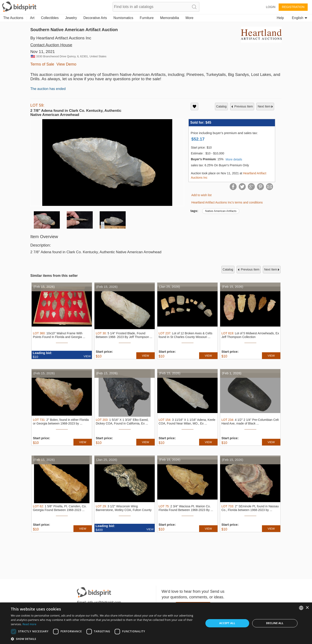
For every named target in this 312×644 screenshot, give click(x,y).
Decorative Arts (95, 18)
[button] (105, 639)
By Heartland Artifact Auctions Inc (61, 38)
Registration (293, 7)
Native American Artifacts (221, 211)
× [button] (307, 608)
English (300, 18)
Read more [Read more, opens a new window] (29, 624)
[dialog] (156, 623)
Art (32, 18)
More (189, 18)
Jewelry (71, 18)
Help (280, 18)
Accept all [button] (227, 623)
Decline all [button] (275, 623)
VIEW (87, 356)
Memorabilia (170, 18)
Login (271, 7)
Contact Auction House (51, 45)
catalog (221, 106)
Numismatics (123, 18)
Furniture (147, 18)
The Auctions (13, 18)
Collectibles (50, 18)
